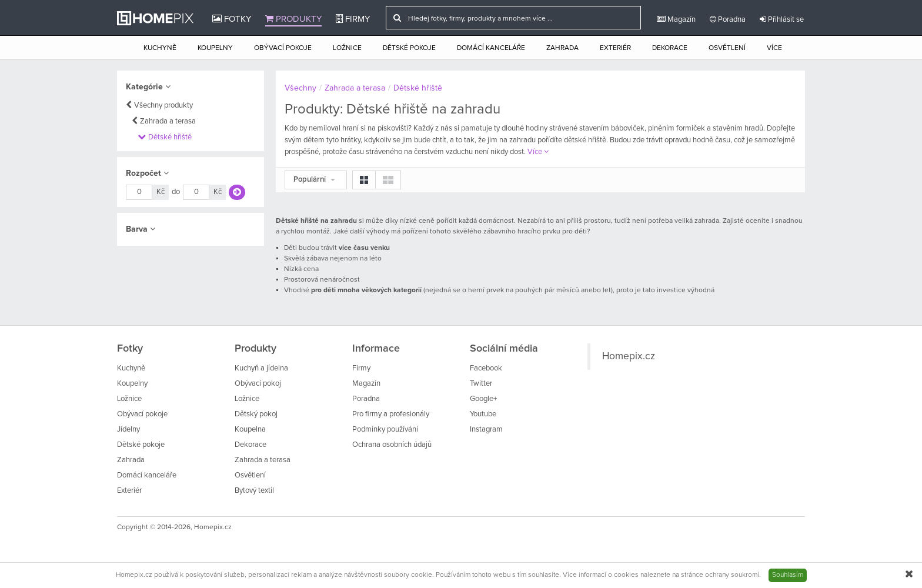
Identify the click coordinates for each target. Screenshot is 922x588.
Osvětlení (727, 48)
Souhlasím (788, 575)
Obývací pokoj (258, 384)
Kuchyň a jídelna (261, 368)
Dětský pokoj (256, 414)
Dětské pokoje (409, 48)
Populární (314, 180)
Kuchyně (160, 48)
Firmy (353, 19)
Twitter (481, 384)
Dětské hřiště (170, 137)
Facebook (486, 368)
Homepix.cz (629, 356)
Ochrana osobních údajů (392, 445)
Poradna (728, 19)
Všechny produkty (163, 106)
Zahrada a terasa (168, 121)
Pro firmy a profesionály (391, 414)
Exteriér (615, 48)
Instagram (486, 430)
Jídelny (128, 430)
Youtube (483, 414)
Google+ (483, 399)
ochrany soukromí (732, 575)
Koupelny (215, 48)
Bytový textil (254, 491)
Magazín (676, 19)
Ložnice (347, 48)
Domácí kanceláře (491, 48)
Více (774, 48)
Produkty (293, 19)
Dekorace (670, 48)
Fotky (232, 19)
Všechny (300, 88)
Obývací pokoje (283, 48)
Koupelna (250, 430)
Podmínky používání (385, 430)
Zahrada (562, 48)
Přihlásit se (782, 19)
